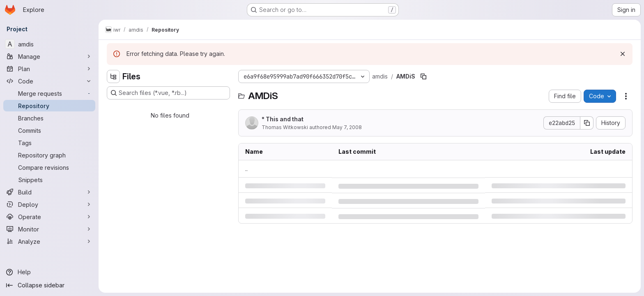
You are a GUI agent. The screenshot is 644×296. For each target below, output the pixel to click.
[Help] (49, 272)
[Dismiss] (623, 54)
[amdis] (49, 44)
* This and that (283, 119)
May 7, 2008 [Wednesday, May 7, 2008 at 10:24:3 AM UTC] (347, 127)
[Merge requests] (49, 93)
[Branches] (49, 118)
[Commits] (49, 130)
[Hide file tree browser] (113, 76)
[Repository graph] (49, 155)
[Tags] (49, 143)
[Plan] (49, 69)
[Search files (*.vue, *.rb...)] (168, 93)
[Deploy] (49, 204)
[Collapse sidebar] (49, 285)
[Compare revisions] (49, 167)
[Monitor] (49, 229)
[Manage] (49, 56)
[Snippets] (49, 180)
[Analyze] (49, 241)
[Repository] (49, 106)
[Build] (49, 192)
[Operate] (49, 217)
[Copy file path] (423, 76)
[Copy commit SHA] (587, 123)
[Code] (49, 81)
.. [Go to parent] (246, 169)
